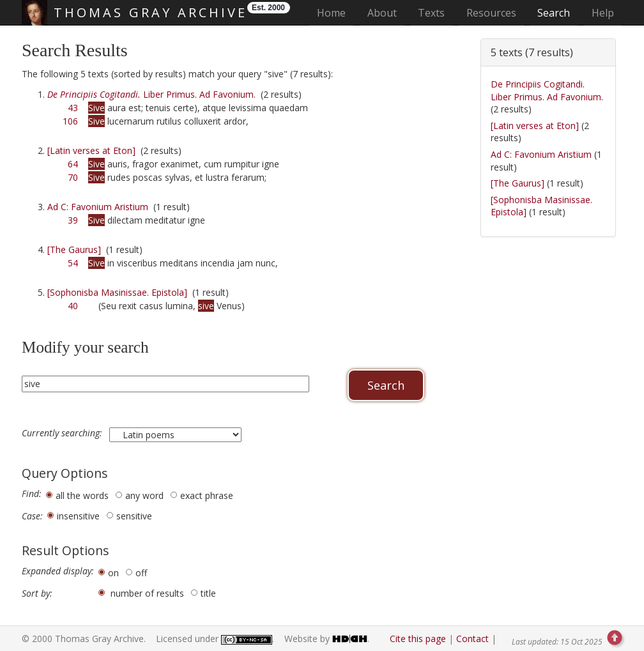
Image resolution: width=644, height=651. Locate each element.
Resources (491, 13)
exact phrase (207, 495)
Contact (472, 639)
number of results (147, 593)
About (382, 13)
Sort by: (37, 594)
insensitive (78, 516)
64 (73, 164)
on (113, 573)
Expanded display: (58, 571)
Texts (431, 13)
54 (73, 263)
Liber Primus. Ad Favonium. (151, 94)
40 (73, 306)
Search (554, 13)
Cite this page (418, 639)
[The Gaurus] (74, 249)
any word (144, 495)
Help (603, 13)
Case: (32, 516)
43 (73, 108)
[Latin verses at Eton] (91, 150)
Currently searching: (63, 433)
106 (70, 121)
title (208, 593)
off (141, 573)
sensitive (134, 516)
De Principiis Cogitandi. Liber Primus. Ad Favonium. (547, 90)
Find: (32, 494)
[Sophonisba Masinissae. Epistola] (117, 292)
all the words (82, 495)
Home (335, 12)
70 (73, 177)
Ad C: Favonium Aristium (98, 207)
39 (73, 220)
